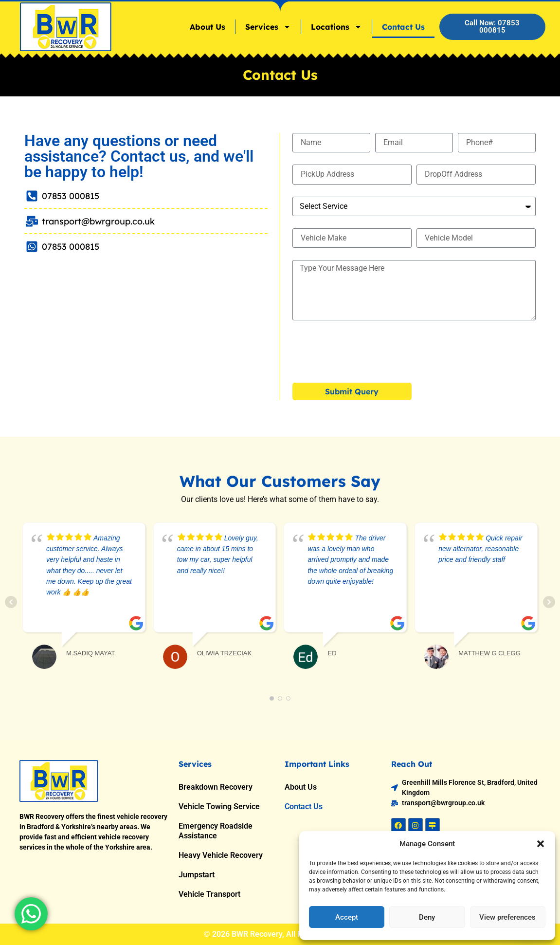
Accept (347, 917)
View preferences (507, 917)
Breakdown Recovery (216, 787)
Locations (336, 27)
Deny (427, 917)
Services (268, 27)
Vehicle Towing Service (219, 806)
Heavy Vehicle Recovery (221, 855)
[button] (541, 844)
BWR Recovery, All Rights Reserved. (294, 934)
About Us (208, 27)
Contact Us (403, 27)
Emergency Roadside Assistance (216, 831)
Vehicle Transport (209, 894)
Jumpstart (197, 875)
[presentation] (366, 352)
